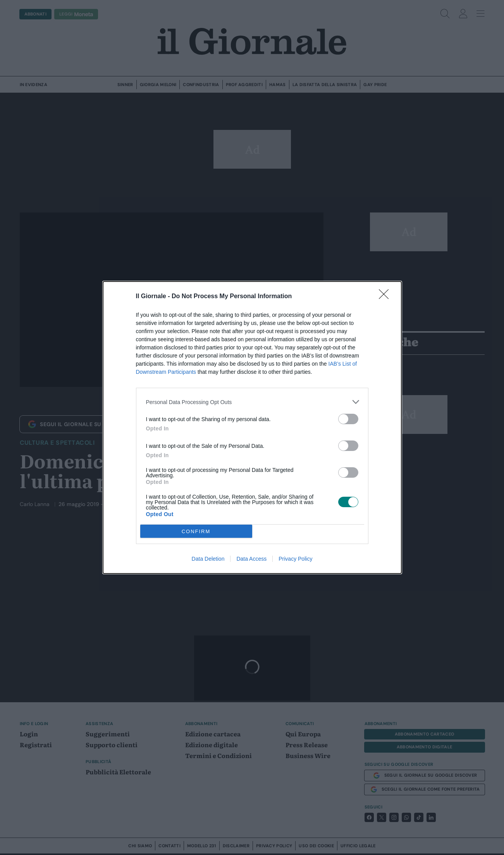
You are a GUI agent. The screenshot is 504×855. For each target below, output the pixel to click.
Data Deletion (208, 559)
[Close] (386, 297)
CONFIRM (196, 531)
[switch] (348, 419)
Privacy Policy (295, 559)
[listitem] (252, 402)
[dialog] (252, 427)
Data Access (251, 559)
